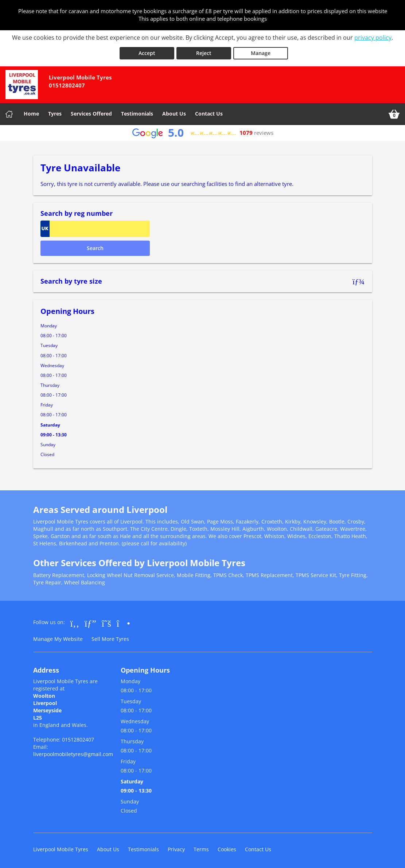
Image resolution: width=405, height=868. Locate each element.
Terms (201, 848)
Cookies (227, 848)
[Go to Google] (90, 622)
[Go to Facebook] (75, 622)
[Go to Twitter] (106, 622)
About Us (174, 112)
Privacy (176, 848)
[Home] (9, 113)
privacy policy (373, 38)
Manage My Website (58, 637)
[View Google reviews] (203, 131)
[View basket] (394, 113)
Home (31, 112)
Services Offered (91, 112)
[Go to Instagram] (123, 622)
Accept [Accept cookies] (147, 52)
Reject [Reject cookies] (204, 52)
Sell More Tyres (110, 637)
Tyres (55, 112)
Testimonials (137, 112)
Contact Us (209, 112)
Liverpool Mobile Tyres (61, 848)
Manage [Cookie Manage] (261, 52)
